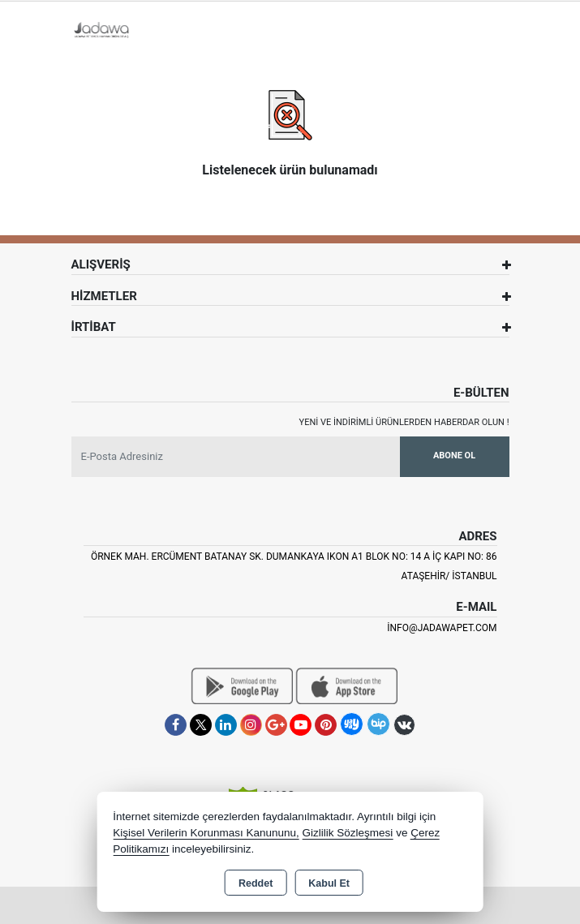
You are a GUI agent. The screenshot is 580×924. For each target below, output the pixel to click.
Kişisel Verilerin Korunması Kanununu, (206, 833)
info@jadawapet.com (442, 628)
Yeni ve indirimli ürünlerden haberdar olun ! (404, 422)
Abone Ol (454, 456)
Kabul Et (329, 883)
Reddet (256, 883)
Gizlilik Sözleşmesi (348, 833)
